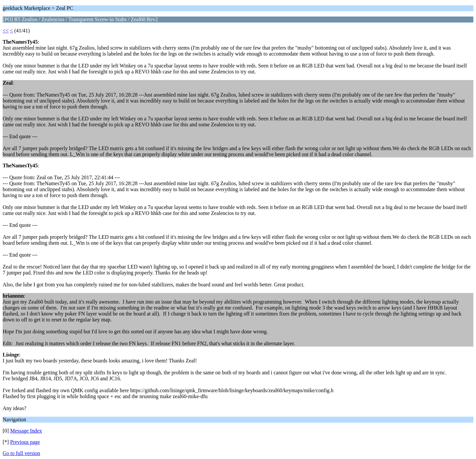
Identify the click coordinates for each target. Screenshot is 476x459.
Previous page (25, 442)
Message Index (26, 431)
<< (6, 31)
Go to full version (21, 453)
